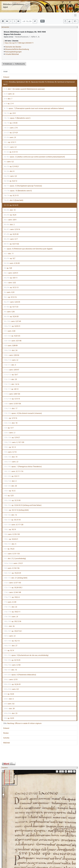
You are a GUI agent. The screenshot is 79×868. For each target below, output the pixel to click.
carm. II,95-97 (12, 370)
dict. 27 (11, 646)
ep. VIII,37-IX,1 (13, 631)
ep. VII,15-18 (12, 520)
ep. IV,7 (10, 258)
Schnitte (6, 738)
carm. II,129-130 (12, 534)
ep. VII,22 (9, 549)
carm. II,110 (10, 452)
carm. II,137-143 (12, 583)
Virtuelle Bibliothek (12, 54)
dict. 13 (10, 670)
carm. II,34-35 (12, 302)
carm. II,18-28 (12, 263)
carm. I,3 (11, 462)
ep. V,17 (9, 428)
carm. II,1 (10, 147)
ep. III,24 (10, 215)
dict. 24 (11, 350)
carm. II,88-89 (11, 346)
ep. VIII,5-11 (12, 612)
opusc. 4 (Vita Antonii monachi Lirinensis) (23, 413)
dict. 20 (10, 486)
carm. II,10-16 (12, 229)
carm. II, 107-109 (14, 442)
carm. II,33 (9, 292)
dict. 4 (10, 481)
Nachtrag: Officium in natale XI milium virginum (22, 723)
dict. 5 (10, 544)
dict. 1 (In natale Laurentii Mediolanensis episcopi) (24, 89)
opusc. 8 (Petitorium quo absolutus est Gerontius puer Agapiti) (28, 249)
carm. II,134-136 (12, 568)
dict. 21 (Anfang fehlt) (16, 578)
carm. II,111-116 (14, 471)
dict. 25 (10, 379)
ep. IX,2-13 (12, 641)
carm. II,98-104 (12, 394)
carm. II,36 (9, 312)
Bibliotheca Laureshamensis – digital (14, 6)
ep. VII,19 (10, 529)
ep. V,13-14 (12, 399)
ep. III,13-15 (11, 196)
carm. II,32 (10, 283)
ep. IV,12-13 (11, 287)
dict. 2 (9, 225)
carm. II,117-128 (14, 525)
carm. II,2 (9, 162)
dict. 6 (9, 699)
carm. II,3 (10, 176)
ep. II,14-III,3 (11, 166)
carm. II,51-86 (13, 341)
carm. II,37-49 (12, 321)
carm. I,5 (10, 636)
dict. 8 (9, 171)
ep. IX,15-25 (12, 660)
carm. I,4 (11, 617)
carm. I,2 (11, 360)
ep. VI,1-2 (10, 447)
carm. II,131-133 (12, 554)
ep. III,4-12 (10, 181)
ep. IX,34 (9, 694)
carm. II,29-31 (11, 273)
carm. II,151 (11, 679)
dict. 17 (11, 408)
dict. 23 (11, 713)
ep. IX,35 (9, 718)
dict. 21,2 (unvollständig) (15, 559)
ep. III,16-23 (11, 205)
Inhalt (5, 72)
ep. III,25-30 (11, 234)
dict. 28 (9, 709)
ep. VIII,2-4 (12, 597)
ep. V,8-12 (11, 389)
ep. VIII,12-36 (13, 621)
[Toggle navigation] (75, 15)
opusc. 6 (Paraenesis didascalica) (20, 675)
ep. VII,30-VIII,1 (13, 588)
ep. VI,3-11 (12, 476)
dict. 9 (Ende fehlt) (14, 200)
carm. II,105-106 (12, 404)
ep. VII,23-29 (12, 573)
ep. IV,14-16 (10, 297)
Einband (6, 77)
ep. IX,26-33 (12, 684)
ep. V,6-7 (11, 375)
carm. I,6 (9, 94)
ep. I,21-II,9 (11, 133)
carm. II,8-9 (10, 220)
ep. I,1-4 (9, 104)
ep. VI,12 (10, 491)
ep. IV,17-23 (11, 307)
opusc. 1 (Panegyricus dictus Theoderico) (23, 467)
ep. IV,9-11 (11, 278)
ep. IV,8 (8, 268)
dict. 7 (8, 99)
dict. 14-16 (12, 384)
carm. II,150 (12, 665)
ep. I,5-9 (10, 113)
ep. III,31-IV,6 (11, 244)
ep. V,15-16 (10, 418)
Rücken (6, 733)
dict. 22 (10, 607)
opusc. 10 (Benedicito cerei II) (18, 191)
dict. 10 (10, 210)
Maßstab (7, 743)
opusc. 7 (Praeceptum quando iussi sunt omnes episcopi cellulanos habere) (34, 108)
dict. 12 (10, 515)
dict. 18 (11, 423)
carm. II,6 (9, 704)
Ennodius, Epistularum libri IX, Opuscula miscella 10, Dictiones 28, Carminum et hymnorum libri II (39, 83)
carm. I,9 (10, 137)
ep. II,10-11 (10, 142)
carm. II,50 (10, 331)
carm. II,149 (10, 602)
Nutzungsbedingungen (13, 52)
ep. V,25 (9, 496)
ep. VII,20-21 (11, 539)
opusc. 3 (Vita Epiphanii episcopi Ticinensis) (23, 186)
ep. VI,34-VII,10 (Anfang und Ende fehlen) (23, 505)
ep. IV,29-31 (12, 326)
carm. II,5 (11, 689)
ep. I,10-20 (11, 123)
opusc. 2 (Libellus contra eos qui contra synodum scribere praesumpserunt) (34, 157)
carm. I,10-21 (13, 563)
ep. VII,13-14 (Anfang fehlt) (16, 510)
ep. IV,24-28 (11, 317)
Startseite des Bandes (13, 47)
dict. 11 (9, 254)
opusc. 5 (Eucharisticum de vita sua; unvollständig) (26, 655)
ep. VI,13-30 (12, 500)
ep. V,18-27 (12, 438)
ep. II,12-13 (11, 152)
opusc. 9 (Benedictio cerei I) (17, 118)
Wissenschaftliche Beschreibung (17, 49)
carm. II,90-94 (12, 355)
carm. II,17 (11, 239)
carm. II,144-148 (12, 592)
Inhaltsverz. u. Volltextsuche (14, 64)
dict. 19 (11, 457)
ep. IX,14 (9, 650)
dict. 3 (10, 365)
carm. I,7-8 (11, 128)
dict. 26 (9, 626)
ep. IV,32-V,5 (12, 336)
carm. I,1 (10, 433)
